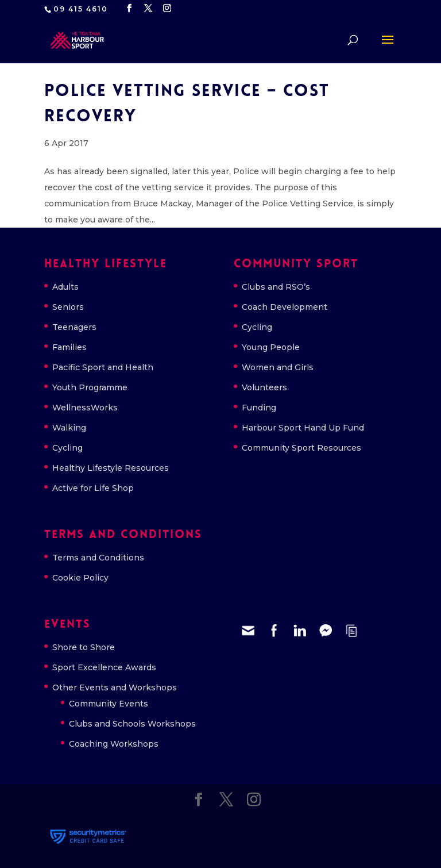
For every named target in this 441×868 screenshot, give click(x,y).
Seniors (68, 307)
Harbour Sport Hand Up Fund (303, 428)
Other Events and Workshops (115, 688)
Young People (271, 347)
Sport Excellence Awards (104, 667)
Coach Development (285, 307)
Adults (65, 287)
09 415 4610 (81, 9)
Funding (259, 408)
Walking (69, 428)
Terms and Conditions (98, 558)
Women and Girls (278, 367)
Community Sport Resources (301, 448)
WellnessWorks (85, 408)
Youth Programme (90, 387)
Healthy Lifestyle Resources (111, 468)
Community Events (109, 704)
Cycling (67, 448)
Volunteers (264, 387)
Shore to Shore (84, 647)
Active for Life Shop (93, 488)
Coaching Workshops (114, 744)
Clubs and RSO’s (276, 287)
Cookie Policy (80, 578)
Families (69, 347)
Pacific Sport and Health (103, 367)
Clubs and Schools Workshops (132, 724)
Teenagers (74, 327)
